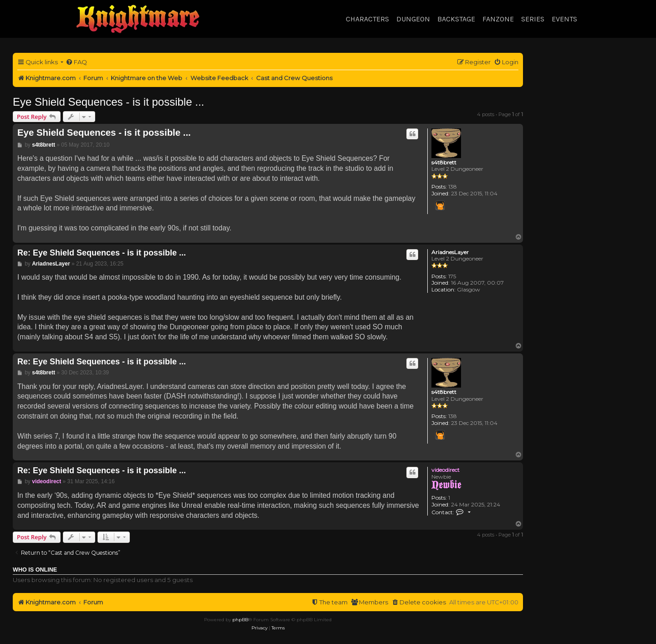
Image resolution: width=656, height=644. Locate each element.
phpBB (240, 620)
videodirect (446, 470)
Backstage (456, 19)
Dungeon (413, 19)
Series (533, 19)
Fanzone (498, 19)
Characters (367, 19)
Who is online (35, 570)
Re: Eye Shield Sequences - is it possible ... (102, 253)
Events (564, 19)
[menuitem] (76, 62)
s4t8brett (444, 163)
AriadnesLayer (450, 252)
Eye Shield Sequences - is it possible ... (108, 102)
